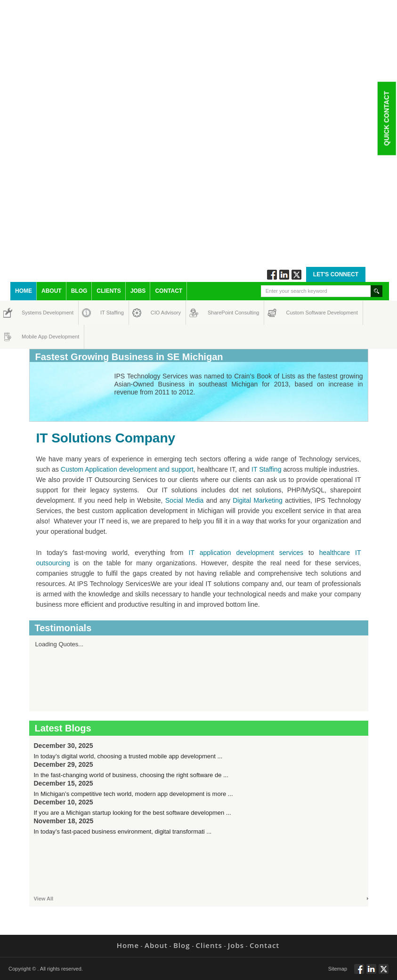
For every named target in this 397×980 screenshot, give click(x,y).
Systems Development (30, 313)
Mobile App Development (31, 337)
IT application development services (246, 553)
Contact (169, 291)
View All (44, 899)
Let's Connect (336, 274)
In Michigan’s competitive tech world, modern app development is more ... (134, 794)
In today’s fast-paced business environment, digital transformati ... (123, 831)
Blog (79, 291)
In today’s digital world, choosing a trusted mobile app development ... (128, 756)
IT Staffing (107, 313)
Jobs (138, 291)
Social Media (185, 500)
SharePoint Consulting (216, 313)
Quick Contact (386, 118)
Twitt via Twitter (296, 275)
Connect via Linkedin (284, 275)
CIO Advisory (158, 313)
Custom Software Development (296, 313)
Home (24, 291)
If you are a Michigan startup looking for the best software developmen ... (133, 813)
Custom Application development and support (127, 469)
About (52, 291)
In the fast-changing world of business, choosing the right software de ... (131, 775)
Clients (109, 291)
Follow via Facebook (272, 275)
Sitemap (338, 969)
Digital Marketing (258, 500)
